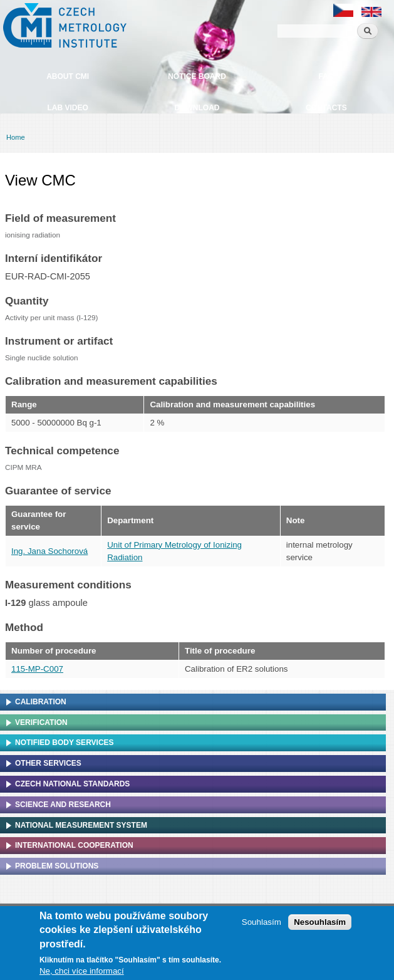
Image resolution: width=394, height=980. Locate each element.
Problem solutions (57, 866)
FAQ (326, 76)
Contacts (326, 108)
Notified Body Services (65, 743)
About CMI (68, 76)
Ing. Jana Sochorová (49, 551)
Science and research (63, 805)
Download (197, 108)
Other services (48, 763)
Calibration (41, 702)
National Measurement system (81, 825)
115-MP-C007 (37, 669)
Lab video (67, 108)
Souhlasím (262, 923)
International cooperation (74, 845)
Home (16, 137)
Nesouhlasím (320, 923)
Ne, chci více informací (82, 972)
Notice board (197, 76)
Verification (41, 722)
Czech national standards (72, 784)
